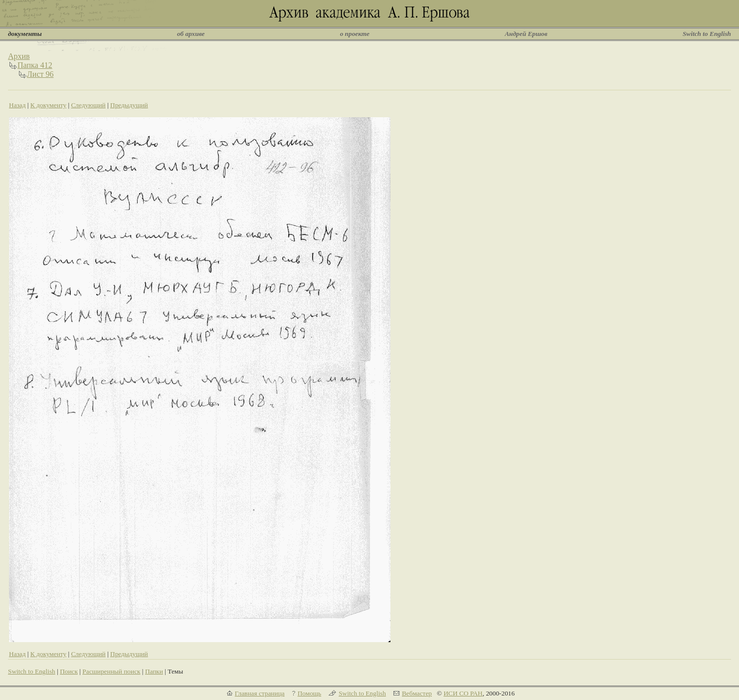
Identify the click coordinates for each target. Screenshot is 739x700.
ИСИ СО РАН (463, 693)
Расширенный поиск (111, 671)
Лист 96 (40, 74)
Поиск (69, 671)
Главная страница (260, 693)
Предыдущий (129, 105)
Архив (19, 56)
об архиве (191, 34)
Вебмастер (417, 693)
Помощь (309, 693)
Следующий (88, 105)
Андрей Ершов (526, 34)
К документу (48, 105)
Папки (154, 671)
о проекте (355, 34)
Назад (17, 105)
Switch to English (707, 34)
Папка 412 (35, 65)
